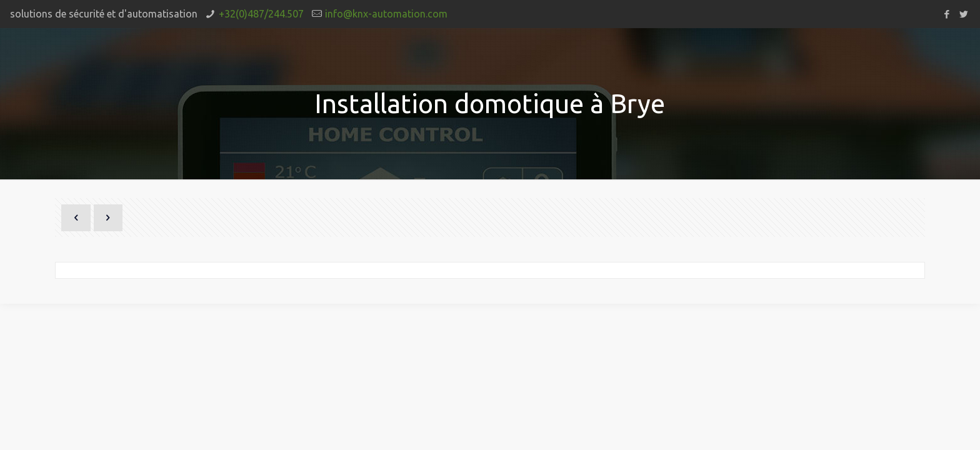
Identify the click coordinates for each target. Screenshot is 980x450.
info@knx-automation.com (386, 14)
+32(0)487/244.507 (261, 14)
